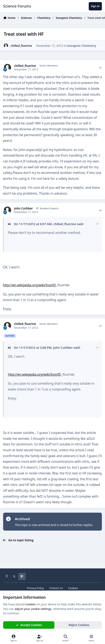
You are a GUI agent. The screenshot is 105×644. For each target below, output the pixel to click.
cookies (30, 604)
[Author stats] (100, 68)
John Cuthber (23, 208)
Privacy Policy (35, 588)
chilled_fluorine (21, 46)
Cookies (73, 588)
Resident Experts (49, 208)
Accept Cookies (29, 625)
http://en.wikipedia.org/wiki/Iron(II (29, 285)
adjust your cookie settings (33, 609)
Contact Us (56, 588)
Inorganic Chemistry (82, 46)
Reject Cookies (79, 625)
